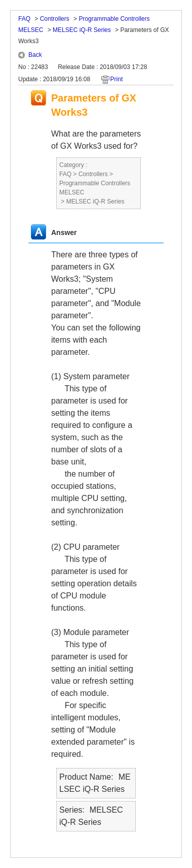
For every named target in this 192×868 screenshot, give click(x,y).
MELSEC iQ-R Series (82, 30)
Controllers (55, 19)
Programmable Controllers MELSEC (95, 188)
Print (117, 79)
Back (35, 55)
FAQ (24, 19)
